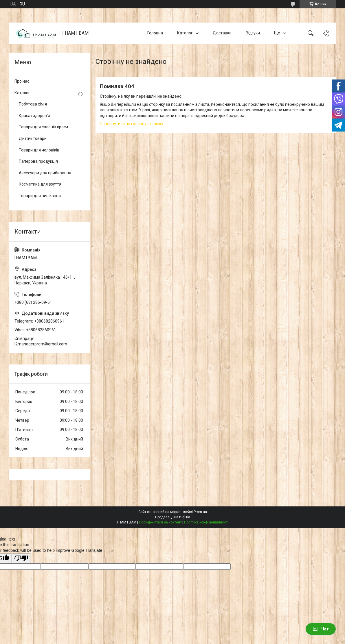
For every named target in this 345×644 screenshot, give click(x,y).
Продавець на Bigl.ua (173, 517)
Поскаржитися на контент (160, 522)
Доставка (222, 33)
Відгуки (253, 33)
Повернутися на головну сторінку (132, 124)
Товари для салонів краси (43, 127)
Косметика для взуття (40, 184)
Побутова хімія (33, 104)
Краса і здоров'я (34, 116)
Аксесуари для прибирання (45, 173)
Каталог (185, 33)
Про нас (22, 81)
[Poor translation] (21, 559)
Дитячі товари (33, 138)
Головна (155, 33)
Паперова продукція (38, 161)
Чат (321, 629)
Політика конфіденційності (206, 522)
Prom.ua (200, 512)
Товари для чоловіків (39, 150)
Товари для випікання (40, 196)
